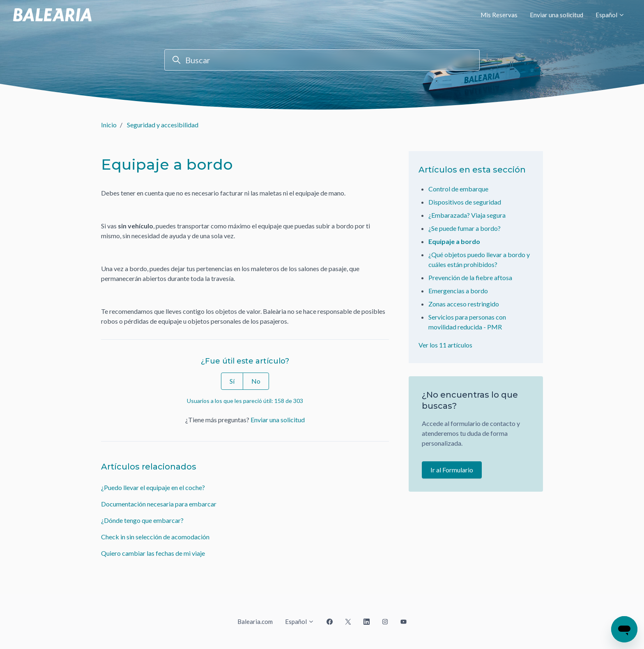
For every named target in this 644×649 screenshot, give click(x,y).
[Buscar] (322, 60)
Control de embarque (458, 189)
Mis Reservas (499, 15)
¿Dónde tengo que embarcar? (142, 520)
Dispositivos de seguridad (465, 202)
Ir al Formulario (452, 470)
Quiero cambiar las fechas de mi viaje (153, 553)
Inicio (109, 125)
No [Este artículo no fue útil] (256, 381)
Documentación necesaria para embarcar (159, 504)
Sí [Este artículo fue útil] (232, 381)
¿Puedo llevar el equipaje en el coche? (153, 487)
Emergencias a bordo (458, 291)
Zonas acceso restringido (464, 304)
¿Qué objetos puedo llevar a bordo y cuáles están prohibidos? (479, 259)
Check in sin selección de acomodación (155, 537)
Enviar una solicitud (557, 15)
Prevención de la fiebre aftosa (470, 277)
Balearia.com (255, 621)
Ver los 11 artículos (445, 345)
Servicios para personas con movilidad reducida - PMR (467, 322)
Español (610, 15)
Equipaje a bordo (454, 241)
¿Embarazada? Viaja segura (467, 215)
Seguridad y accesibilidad (163, 125)
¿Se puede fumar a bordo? (465, 228)
